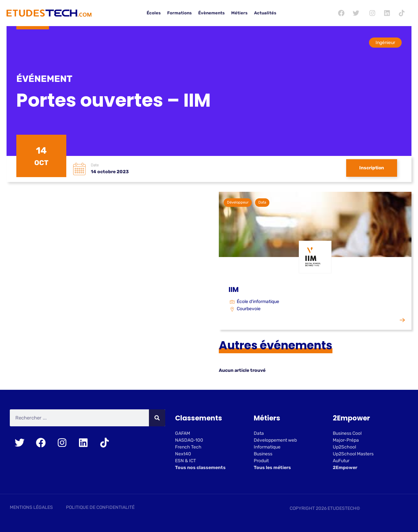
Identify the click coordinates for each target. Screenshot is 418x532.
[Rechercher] (157, 418)
